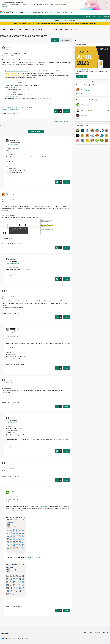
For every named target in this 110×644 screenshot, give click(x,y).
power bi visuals (14, 109)
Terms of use (98, 632)
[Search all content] (88, 20)
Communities (51, 12)
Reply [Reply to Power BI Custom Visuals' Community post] (67, 111)
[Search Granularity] (60, 20)
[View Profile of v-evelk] (17, 140)
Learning (65, 12)
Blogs (58, 12)
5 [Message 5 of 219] (11, 447)
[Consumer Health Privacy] (22, 638)
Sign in (95, 16)
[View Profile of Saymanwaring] (10, 194)
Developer (29, 107)
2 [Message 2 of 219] (7, 476)
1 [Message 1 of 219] (7, 113)
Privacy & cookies (88, 632)
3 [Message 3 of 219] (11, 607)
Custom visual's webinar (12, 96)
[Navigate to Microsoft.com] (5, 12)
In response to (12, 144)
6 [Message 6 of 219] (7, 313)
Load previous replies (36, 132)
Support (72, 12)
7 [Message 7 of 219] (11, 364)
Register (88, 16)
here (23, 85)
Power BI (5, 109)
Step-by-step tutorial (11, 87)
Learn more (5, 7)
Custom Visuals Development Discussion (61, 29)
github (15, 92)
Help (100, 16)
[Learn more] (82, 76)
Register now (93, 23)
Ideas (43, 12)
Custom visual (10, 107)
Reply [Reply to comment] (67, 182)
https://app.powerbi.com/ (33, 557)
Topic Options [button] (65, 40)
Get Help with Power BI (33, 29)
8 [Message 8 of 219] (7, 244)
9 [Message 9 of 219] (11, 275)
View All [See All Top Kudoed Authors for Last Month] (79, 119)
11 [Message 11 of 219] (11, 178)
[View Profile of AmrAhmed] (13, 492)
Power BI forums (7, 29)
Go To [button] (106, 17)
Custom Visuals (20, 107)
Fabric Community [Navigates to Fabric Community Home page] (18, 12)
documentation (44, 506)
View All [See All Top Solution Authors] (79, 93)
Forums (28, 12)
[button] (55, 40)
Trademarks (106, 632)
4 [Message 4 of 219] (7, 403)
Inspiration (36, 12)
